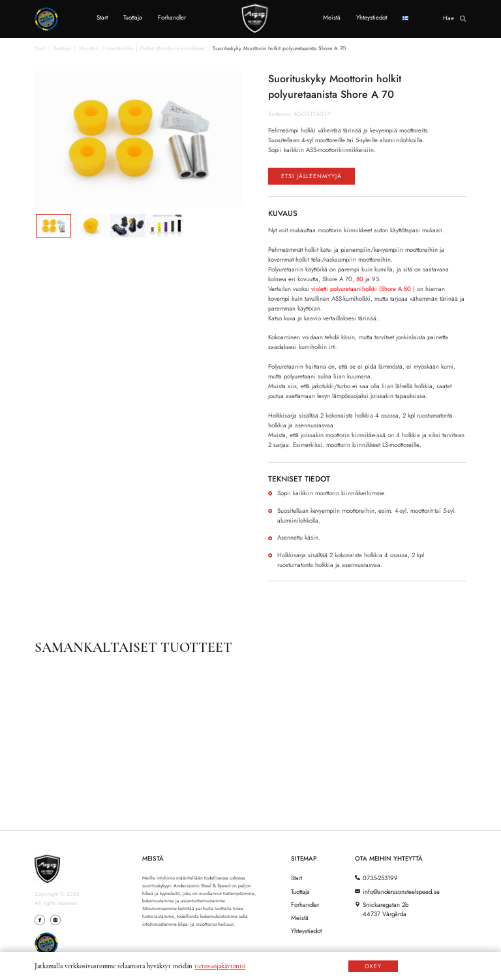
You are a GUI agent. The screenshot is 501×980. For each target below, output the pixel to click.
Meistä (332, 18)
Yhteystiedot (372, 18)
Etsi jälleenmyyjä (320, 178)
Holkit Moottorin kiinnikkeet (172, 49)
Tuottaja (133, 18)
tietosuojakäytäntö (220, 966)
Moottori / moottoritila (106, 49)
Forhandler (172, 18)
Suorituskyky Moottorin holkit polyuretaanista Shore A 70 (279, 49)
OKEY (373, 966)
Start (102, 18)
